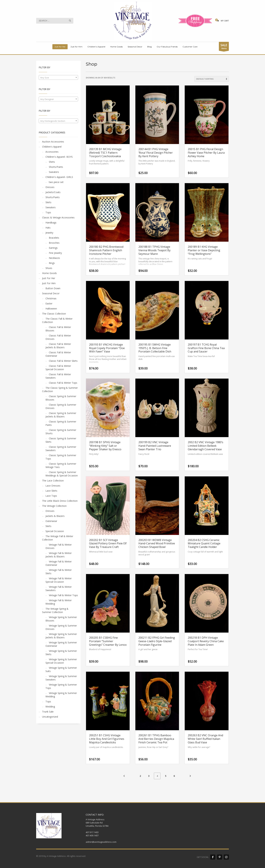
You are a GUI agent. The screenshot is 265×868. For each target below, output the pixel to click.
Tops (48, 212)
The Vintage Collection (54, 506)
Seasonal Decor (51, 293)
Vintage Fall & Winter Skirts (59, 572)
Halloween (51, 309)
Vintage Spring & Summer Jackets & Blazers (61, 636)
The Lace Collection (53, 481)
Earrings (53, 248)
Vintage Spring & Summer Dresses (61, 627)
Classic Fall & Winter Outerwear (58, 354)
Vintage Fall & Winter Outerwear (59, 563)
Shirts (52, 162)
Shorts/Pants (56, 167)
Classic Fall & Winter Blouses (58, 329)
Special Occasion (55, 531)
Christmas (51, 298)
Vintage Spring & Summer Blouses (61, 619)
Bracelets (54, 238)
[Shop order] (212, 79)
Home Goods (49, 273)
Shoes (49, 268)
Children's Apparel (52, 147)
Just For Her (49, 278)
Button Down (53, 288)
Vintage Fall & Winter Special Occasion (59, 580)
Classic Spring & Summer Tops (61, 457)
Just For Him (49, 283)
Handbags (51, 223)
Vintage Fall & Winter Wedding (59, 602)
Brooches (54, 243)
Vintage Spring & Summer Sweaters (61, 678)
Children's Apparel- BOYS (59, 157)
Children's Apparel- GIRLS (59, 177)
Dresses (50, 187)
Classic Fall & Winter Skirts (63, 361)
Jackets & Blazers (55, 516)
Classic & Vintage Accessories (58, 217)
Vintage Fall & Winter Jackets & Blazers (59, 555)
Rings (52, 263)
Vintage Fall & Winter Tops (63, 595)
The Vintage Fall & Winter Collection (58, 538)
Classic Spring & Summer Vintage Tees (61, 465)
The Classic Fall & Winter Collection (57, 320)
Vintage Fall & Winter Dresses (59, 546)
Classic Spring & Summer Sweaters (61, 449)
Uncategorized (50, 717)
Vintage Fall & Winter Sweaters (59, 588)
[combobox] (58, 77)
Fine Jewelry (55, 253)
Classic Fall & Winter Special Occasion (58, 368)
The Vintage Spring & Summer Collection (55, 610)
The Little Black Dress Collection (60, 501)
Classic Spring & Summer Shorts (61, 432)
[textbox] (58, 78)
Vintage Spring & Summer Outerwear (61, 644)
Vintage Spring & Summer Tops (61, 686)
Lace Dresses (53, 486)
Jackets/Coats (53, 192)
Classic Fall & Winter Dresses (58, 337)
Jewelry (49, 233)
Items (224, 47)
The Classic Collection (54, 314)
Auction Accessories (53, 142)
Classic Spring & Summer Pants (61, 423)
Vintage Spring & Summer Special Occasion (61, 661)
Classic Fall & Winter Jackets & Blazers (58, 346)
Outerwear (51, 521)
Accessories (52, 152)
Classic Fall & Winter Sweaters (58, 376)
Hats (48, 228)
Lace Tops (51, 496)
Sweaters (54, 172)
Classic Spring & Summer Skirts (61, 440)
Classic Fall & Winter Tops (63, 383)
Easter (49, 303)
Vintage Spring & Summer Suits (61, 669)
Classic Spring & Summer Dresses (61, 406)
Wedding (50, 707)
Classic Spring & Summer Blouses (61, 398)
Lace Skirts (51, 491)
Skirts (48, 202)
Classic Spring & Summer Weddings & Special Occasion (62, 474)
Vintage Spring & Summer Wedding (61, 695)
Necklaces (54, 258)
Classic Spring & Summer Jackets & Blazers (61, 415)
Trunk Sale (48, 712)
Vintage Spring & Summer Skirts (61, 653)
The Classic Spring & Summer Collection (60, 389)
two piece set (56, 182)
